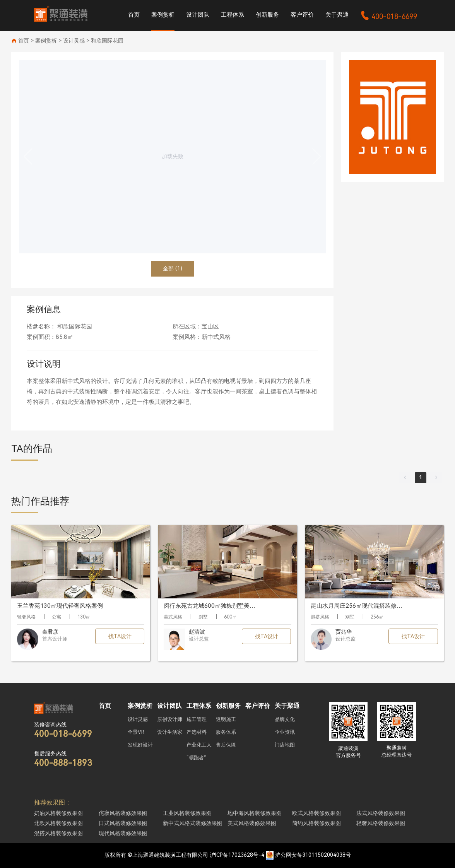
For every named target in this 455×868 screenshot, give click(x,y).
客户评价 (302, 15)
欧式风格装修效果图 (316, 813)
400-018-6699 (389, 16)
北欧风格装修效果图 (58, 823)
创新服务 (267, 15)
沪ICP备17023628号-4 (237, 855)
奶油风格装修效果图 (58, 813)
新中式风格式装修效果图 (193, 823)
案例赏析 (163, 15)
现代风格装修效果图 (123, 833)
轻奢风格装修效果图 (381, 823)
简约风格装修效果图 (316, 823)
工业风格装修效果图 (187, 813)
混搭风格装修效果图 (58, 833)
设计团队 (198, 15)
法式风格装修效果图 (381, 813)
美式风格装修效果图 (252, 823)
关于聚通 (337, 15)
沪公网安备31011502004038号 (313, 855)
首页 (134, 15)
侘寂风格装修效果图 (123, 813)
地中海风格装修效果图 (255, 813)
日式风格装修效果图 (123, 823)
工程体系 (233, 15)
